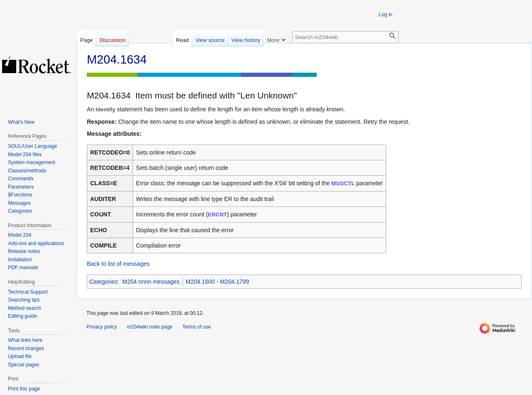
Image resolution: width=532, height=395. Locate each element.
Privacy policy (102, 327)
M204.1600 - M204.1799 (218, 282)
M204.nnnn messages (151, 282)
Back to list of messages (118, 264)
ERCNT (217, 215)
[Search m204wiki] (345, 37)
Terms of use (197, 327)
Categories (103, 282)
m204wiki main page (149, 327)
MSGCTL (343, 183)
